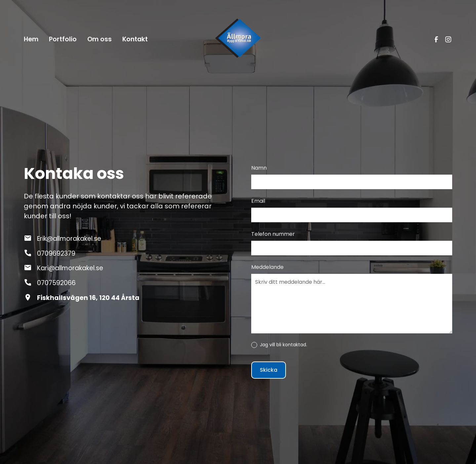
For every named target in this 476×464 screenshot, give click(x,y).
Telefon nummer (273, 234)
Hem (31, 39)
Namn (259, 168)
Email (258, 201)
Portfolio (63, 39)
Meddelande (267, 267)
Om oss (99, 39)
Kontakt (135, 39)
